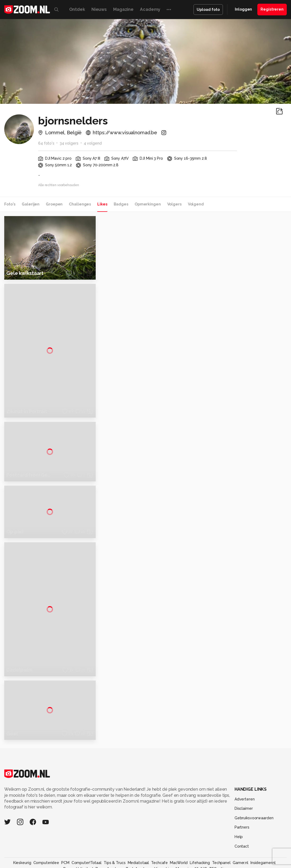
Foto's (10, 204)
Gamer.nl (241, 836)
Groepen (54, 204)
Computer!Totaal (87, 836)
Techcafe (159, 836)
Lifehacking (200, 836)
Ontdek (77, 9)
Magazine (123, 9)
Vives (159, 842)
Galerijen (31, 204)
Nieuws (99, 9)
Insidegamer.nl (263, 836)
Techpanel (221, 836)
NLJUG (201, 842)
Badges (121, 204)
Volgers (174, 204)
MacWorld (179, 836)
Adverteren (245, 772)
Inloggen (243, 9)
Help (239, 810)
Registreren (272, 9)
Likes (102, 204)
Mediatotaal (138, 836)
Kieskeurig (22, 836)
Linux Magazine (179, 842)
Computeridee (46, 836)
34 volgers (69, 143)
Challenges (80, 204)
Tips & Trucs (115, 836)
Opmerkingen (148, 204)
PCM (65, 836)
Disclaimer (244, 782)
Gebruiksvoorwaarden (254, 791)
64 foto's (46, 143)
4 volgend (93, 143)
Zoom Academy (109, 842)
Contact (242, 820)
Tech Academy (139, 842)
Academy (150, 9)
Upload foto (208, 10)
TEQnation (218, 842)
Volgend (196, 204)
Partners (242, 801)
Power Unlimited (78, 842)
